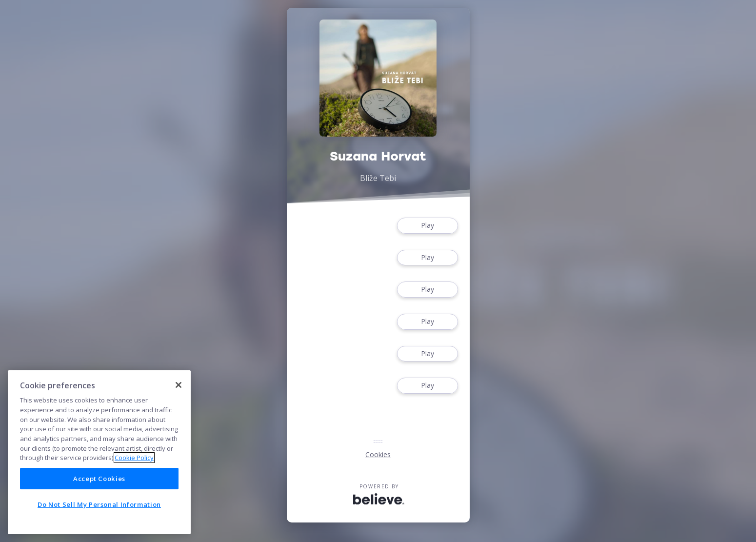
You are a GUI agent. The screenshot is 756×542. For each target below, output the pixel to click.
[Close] (179, 385)
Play (427, 226)
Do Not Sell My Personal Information (99, 504)
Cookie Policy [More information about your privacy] (134, 458)
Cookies (378, 454)
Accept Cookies (99, 479)
